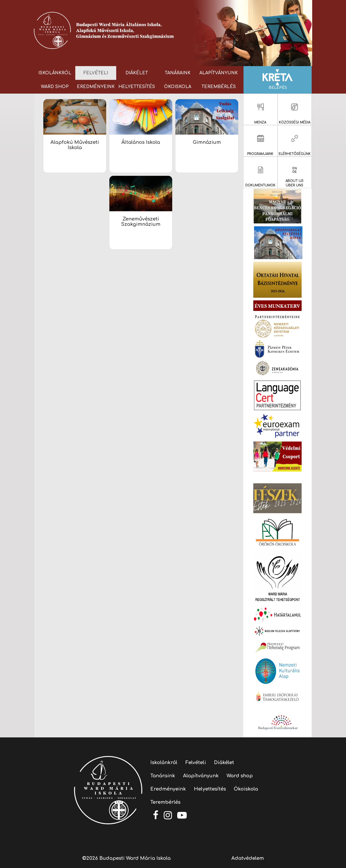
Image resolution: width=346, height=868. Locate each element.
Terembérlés (219, 87)
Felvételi (96, 73)
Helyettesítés (137, 87)
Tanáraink (178, 73)
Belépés (278, 79)
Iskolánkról (55, 73)
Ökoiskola (178, 87)
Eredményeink (96, 87)
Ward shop (55, 87)
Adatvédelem (248, 858)
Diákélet (137, 73)
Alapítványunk (219, 73)
